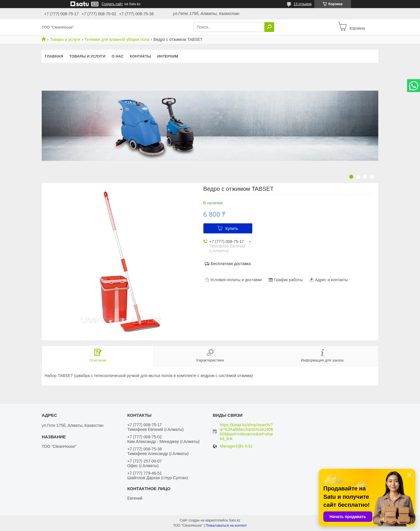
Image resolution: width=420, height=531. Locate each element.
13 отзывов (303, 4)
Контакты (141, 56)
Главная (54, 56)
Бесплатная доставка (231, 264)
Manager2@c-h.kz (236, 446)
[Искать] (269, 27)
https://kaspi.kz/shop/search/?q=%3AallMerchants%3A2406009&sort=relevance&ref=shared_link (248, 432)
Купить (232, 229)
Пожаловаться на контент (226, 526)
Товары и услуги (65, 39)
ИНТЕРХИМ (167, 56)
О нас (118, 56)
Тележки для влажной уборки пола (117, 39)
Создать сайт (112, 4)
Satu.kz (234, 520)
